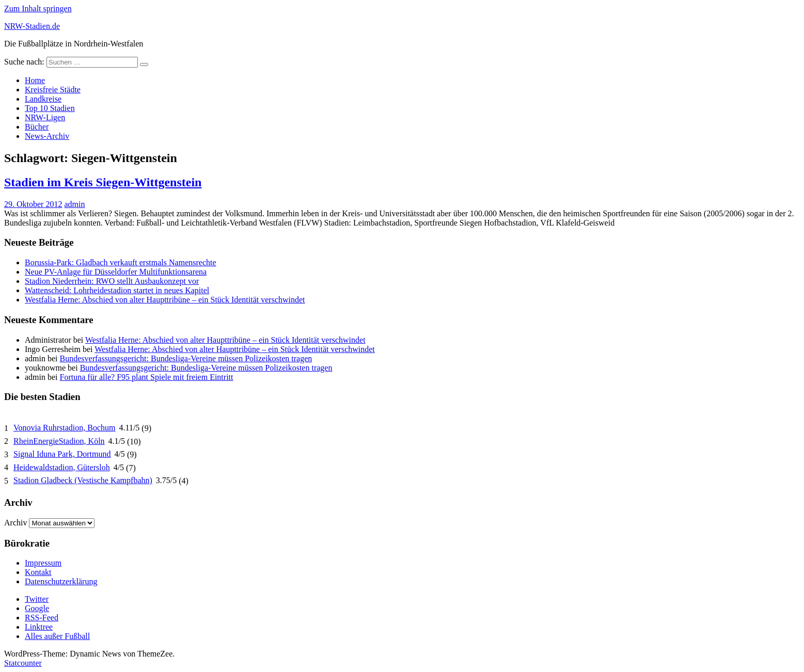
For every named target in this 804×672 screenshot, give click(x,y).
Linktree (39, 627)
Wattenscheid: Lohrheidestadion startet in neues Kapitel (117, 290)
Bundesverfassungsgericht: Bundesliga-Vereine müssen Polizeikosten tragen (186, 358)
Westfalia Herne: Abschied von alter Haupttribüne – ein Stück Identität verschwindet (165, 300)
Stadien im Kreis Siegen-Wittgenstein (103, 182)
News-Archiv (47, 136)
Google (37, 608)
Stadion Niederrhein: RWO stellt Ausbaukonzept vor (112, 281)
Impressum (43, 563)
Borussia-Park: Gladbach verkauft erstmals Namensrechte (121, 262)
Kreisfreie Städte (53, 90)
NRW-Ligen (45, 117)
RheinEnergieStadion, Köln (59, 441)
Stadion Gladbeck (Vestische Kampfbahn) (83, 480)
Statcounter (23, 663)
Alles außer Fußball (57, 636)
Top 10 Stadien (50, 108)
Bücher (37, 127)
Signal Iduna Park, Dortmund (62, 454)
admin (74, 204)
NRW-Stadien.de (32, 26)
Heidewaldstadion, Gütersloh (62, 467)
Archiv (15, 523)
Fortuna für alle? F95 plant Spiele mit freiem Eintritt (147, 377)
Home (35, 80)
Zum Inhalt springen (38, 9)
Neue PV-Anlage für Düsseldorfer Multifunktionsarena (116, 272)
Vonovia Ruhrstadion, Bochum (64, 428)
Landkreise (43, 99)
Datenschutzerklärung (61, 581)
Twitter (37, 599)
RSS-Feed (42, 618)
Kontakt (38, 572)
